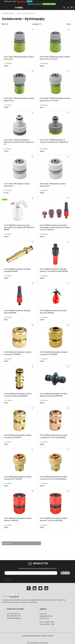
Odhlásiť (8, 579)
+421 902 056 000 (49, 4)
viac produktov (8, 543)
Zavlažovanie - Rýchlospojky (26, 13)
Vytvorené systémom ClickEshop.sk (37, 643)
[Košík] (73, 7)
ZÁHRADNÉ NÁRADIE (8, 13)
